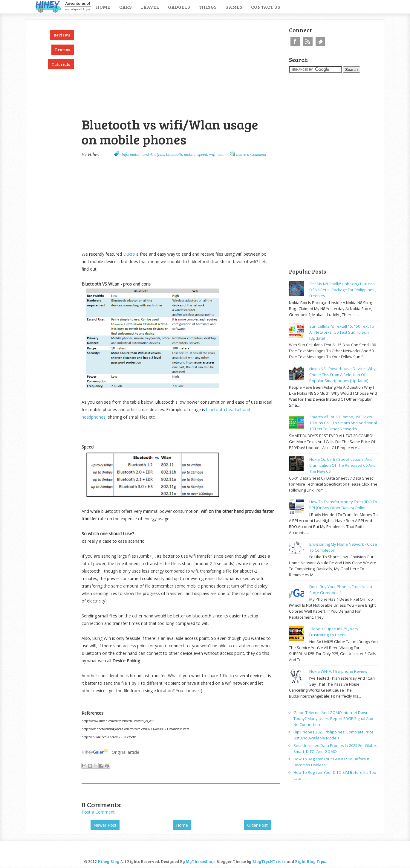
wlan (222, 154)
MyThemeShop (200, 861)
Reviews (62, 35)
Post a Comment (98, 812)
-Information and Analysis (142, 154)
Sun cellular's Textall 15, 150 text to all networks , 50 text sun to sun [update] (342, 332)
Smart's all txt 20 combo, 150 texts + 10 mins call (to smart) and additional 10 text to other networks (343, 423)
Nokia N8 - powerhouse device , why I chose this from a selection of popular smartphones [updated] (343, 375)
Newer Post (105, 825)
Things (208, 7)
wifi (212, 154)
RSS (308, 42)
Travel (150, 7)
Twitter (320, 42)
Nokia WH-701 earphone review (338, 671)
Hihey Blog (108, 861)
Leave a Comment (251, 154)
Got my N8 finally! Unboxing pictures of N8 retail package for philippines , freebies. (343, 290)
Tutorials (61, 64)
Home (103, 7)
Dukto (129, 254)
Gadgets (179, 7)
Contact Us (266, 7)
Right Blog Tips (310, 861)
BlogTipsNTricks (269, 861)
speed (202, 154)
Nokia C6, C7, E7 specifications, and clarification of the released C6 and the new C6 (342, 465)
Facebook (295, 42)
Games (234, 7)
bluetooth (174, 154)
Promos (63, 50)
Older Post (257, 825)
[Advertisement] (152, 23)
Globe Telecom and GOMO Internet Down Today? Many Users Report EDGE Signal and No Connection (333, 718)
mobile (190, 154)
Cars (125, 7)
